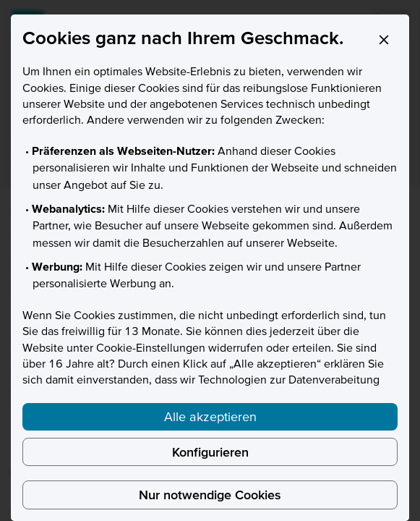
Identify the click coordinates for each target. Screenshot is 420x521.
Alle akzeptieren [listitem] (210, 416)
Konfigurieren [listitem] (210, 452)
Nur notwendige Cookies (210, 495)
